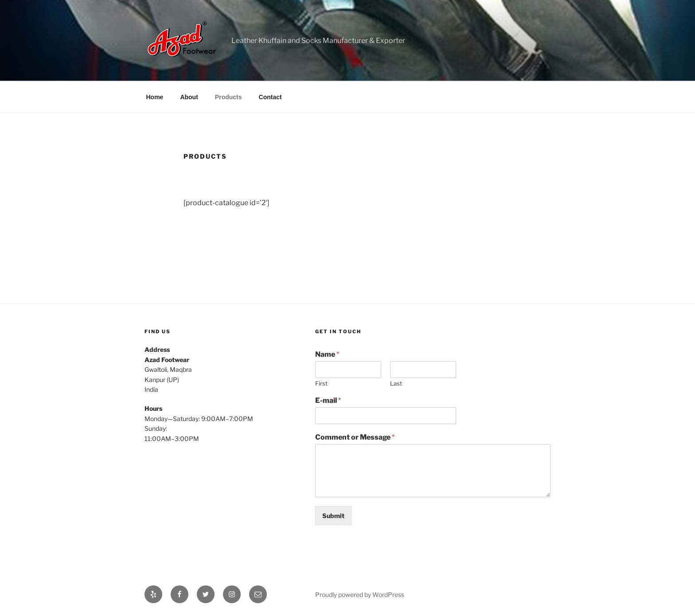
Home (155, 97)
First (321, 383)
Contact (270, 97)
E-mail (328, 400)
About (189, 97)
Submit (333, 516)
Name (327, 354)
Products (228, 97)
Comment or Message (355, 437)
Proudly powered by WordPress (360, 595)
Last (396, 383)
